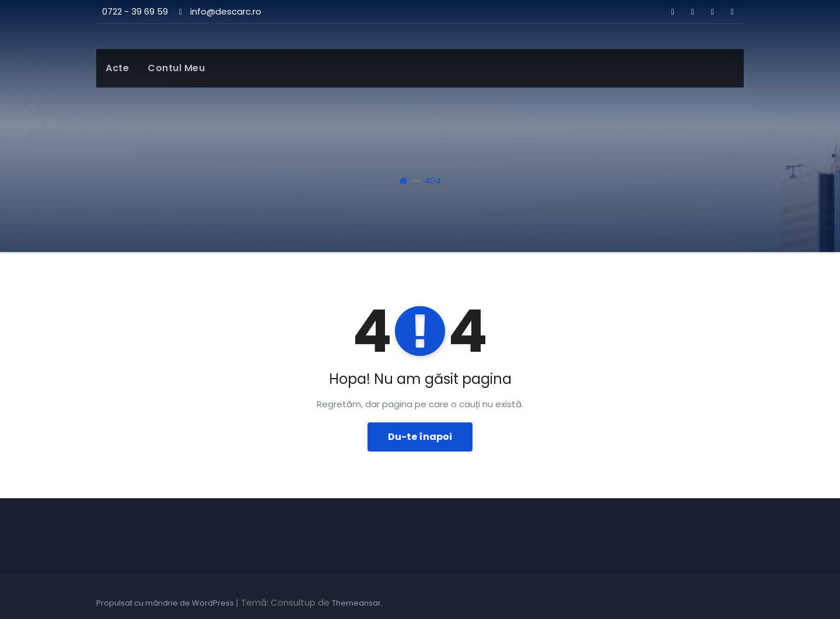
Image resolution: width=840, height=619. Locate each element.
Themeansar (356, 603)
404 (433, 181)
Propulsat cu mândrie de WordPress (166, 603)
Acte (117, 68)
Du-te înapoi (420, 437)
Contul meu (176, 68)
